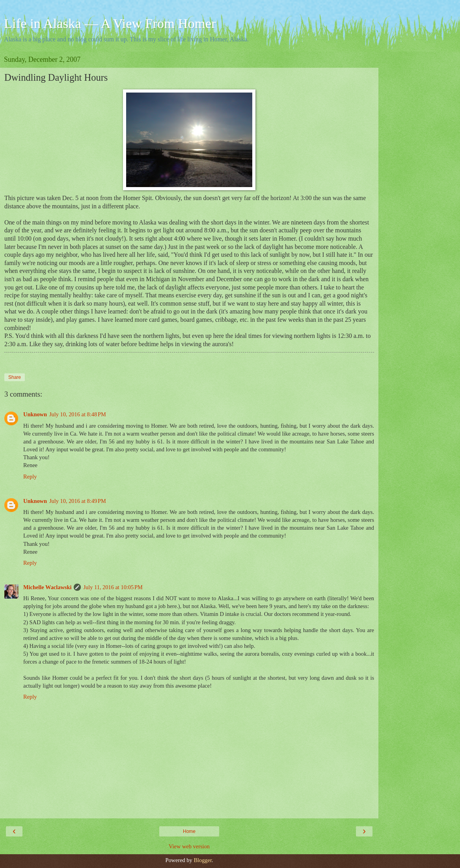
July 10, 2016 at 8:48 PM (78, 414)
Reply (30, 477)
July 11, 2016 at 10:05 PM (113, 587)
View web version (189, 846)
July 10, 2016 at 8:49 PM (78, 501)
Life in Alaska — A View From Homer (110, 23)
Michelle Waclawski (47, 587)
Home (189, 831)
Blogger (203, 860)
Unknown (35, 414)
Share (15, 377)
